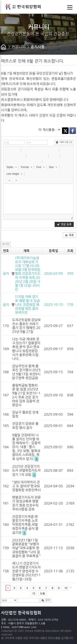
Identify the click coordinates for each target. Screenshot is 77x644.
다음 (42, 593)
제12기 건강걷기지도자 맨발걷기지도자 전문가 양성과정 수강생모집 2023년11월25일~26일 (26, 571)
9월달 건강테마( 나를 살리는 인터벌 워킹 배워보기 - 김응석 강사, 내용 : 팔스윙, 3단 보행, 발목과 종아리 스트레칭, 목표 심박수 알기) (26, 447)
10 (66, 588)
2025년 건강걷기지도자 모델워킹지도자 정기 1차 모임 (26, 470)
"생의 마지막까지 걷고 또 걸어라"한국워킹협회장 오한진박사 (26, 486)
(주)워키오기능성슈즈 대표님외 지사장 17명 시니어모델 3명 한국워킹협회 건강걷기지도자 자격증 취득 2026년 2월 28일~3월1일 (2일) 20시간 (28, 274)
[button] (7, 150)
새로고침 (64, 142)
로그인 (6, 244)
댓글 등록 (64, 224)
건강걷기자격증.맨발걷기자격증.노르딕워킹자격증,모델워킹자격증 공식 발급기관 (25, 525)
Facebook (73, 131)
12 (34, 593)
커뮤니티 (19, 47)
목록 (69, 235)
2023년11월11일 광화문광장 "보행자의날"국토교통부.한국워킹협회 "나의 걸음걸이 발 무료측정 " (26, 548)
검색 (46, 600)
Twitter (65, 131)
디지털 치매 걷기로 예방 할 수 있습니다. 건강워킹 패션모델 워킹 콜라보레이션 (27, 304)
